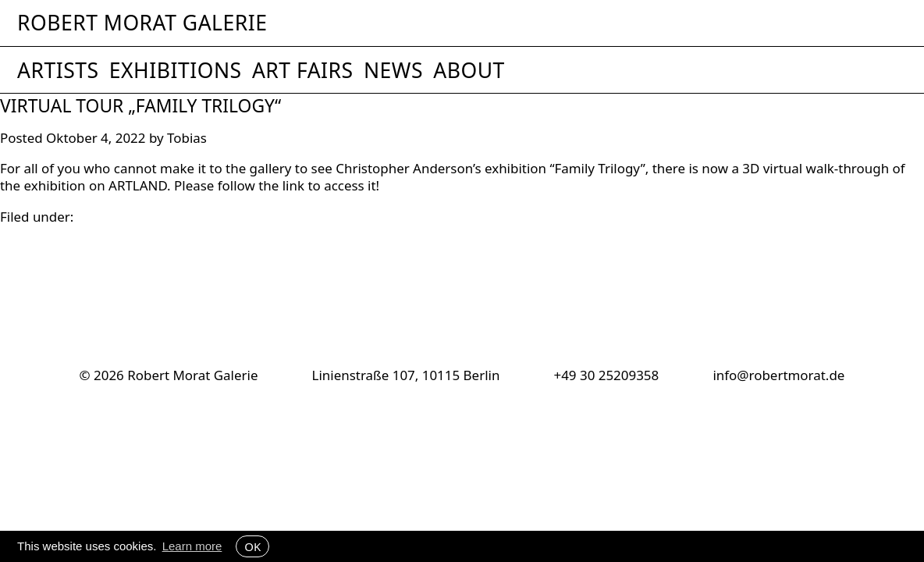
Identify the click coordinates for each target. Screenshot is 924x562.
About (469, 70)
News (393, 70)
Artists (58, 70)
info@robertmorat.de (778, 375)
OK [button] (252, 546)
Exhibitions (176, 70)
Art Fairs (303, 70)
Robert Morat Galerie (142, 23)
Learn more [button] (192, 546)
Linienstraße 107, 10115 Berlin (406, 375)
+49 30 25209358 (606, 375)
